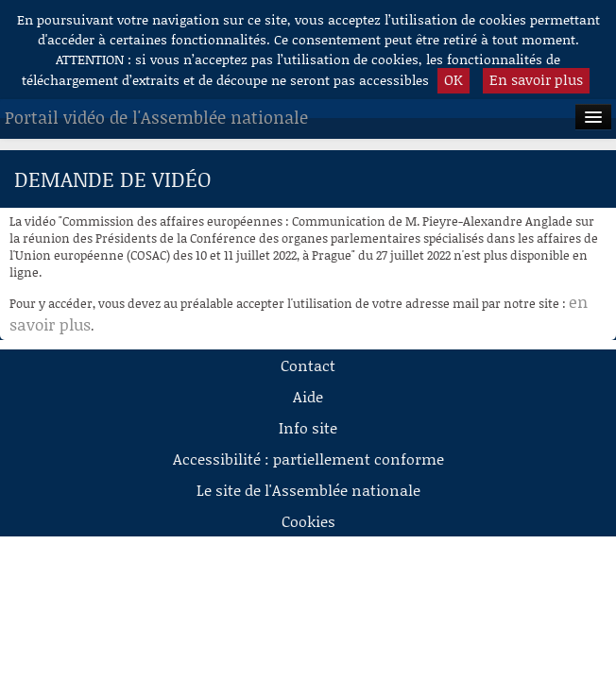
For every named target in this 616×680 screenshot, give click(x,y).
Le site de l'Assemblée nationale (308, 490)
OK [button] (453, 79)
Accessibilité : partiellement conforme (308, 459)
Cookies (308, 521)
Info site (308, 427)
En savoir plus (536, 79)
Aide (308, 396)
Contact (308, 365)
